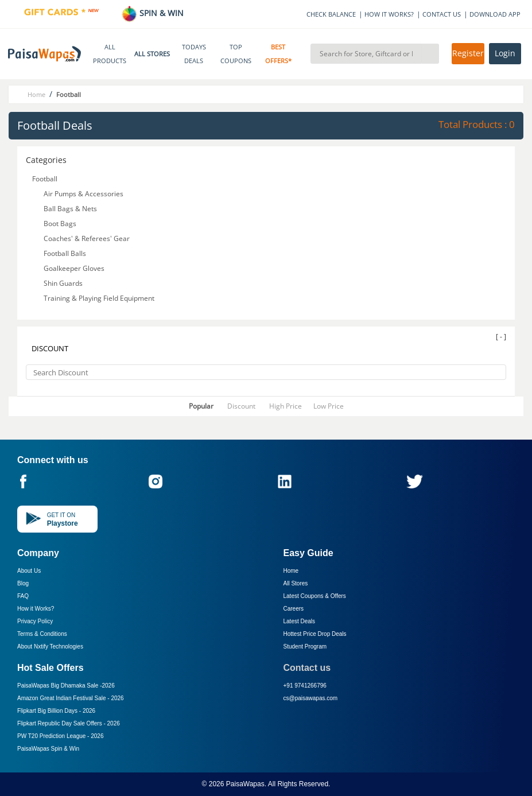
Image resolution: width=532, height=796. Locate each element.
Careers (294, 609)
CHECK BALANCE (331, 14)
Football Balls (66, 253)
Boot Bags (61, 224)
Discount (241, 406)
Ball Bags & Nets (71, 209)
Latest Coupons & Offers (315, 596)
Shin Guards (64, 283)
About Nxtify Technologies (50, 646)
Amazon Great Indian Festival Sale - (71, 698)
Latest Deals (300, 621)
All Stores (296, 583)
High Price (286, 406)
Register (468, 53)
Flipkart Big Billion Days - (56, 711)
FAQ (23, 596)
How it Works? (36, 609)
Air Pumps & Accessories (84, 194)
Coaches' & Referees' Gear (88, 238)
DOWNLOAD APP (495, 14)
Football (45, 179)
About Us (29, 571)
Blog (23, 583)
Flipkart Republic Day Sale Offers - (69, 723)
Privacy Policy (35, 621)
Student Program (305, 646)
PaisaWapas (245, 784)
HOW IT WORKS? (389, 14)
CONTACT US (442, 14)
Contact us (307, 668)
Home (291, 571)
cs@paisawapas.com (311, 698)
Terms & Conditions (42, 634)
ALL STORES (152, 54)
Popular (201, 406)
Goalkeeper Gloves (75, 268)
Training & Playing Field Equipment (100, 298)
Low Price (329, 406)
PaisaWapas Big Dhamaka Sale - (66, 686)
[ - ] (501, 337)
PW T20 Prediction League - (60, 736)
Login (505, 53)
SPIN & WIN (152, 13)
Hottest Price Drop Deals (315, 634)
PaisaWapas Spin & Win (48, 749)
